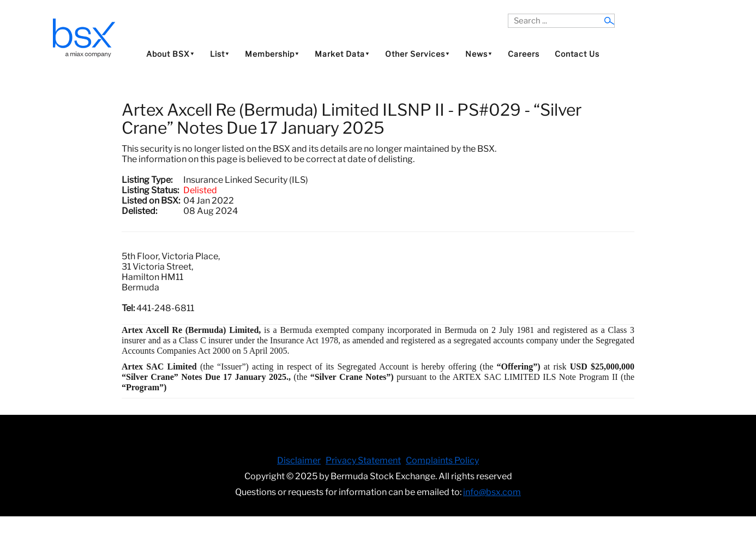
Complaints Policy (442, 460)
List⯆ (220, 54)
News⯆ (479, 54)
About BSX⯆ (170, 54)
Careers (524, 54)
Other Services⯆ (418, 54)
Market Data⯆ (342, 54)
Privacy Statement (363, 460)
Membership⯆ (272, 54)
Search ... (508, 14)
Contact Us (577, 54)
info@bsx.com (492, 492)
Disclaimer (299, 460)
